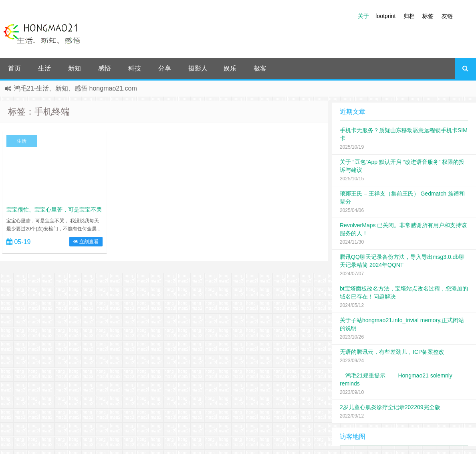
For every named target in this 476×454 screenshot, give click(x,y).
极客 (260, 68)
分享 (165, 68)
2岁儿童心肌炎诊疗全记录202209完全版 (390, 407)
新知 (75, 68)
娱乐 (230, 68)
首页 (14, 68)
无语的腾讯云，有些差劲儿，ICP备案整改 (392, 352)
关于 (363, 16)
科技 (135, 68)
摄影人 (198, 68)
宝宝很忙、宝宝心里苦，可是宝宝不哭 (54, 210)
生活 (44, 68)
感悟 (105, 68)
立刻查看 (86, 242)
